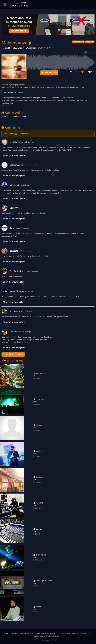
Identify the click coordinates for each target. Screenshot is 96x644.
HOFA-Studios (64, 633)
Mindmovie (11, 185)
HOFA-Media (52, 633)
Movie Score (90, 42)
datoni (9, 228)
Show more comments (13, 354)
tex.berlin (10, 311)
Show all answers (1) (14, 156)
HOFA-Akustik (28, 633)
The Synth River (13, 271)
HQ (93, 52)
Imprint (84, 633)
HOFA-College (40, 633)
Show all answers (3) (14, 322)
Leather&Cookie (13, 165)
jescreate (10, 251)
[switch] (87, 52)
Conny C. (10, 208)
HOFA (6, 633)
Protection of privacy (54, 636)
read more (5, 105)
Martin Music (12, 291)
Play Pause (49, 73)
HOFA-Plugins (15, 633)
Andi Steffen (12, 142)
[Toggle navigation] (5, 5)
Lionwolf (10, 332)
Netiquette (75, 633)
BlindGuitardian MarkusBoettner (26, 48)
